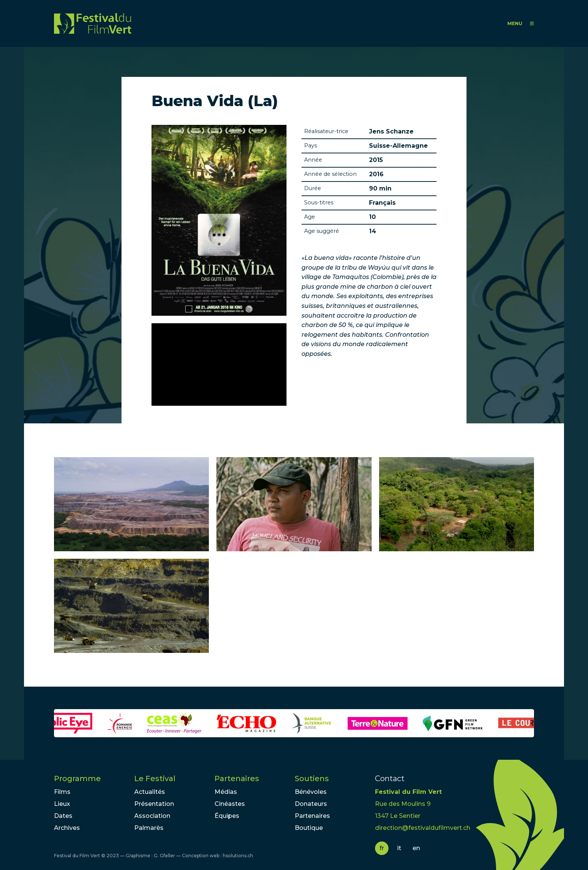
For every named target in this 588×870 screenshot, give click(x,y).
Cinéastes (230, 804)
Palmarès (149, 828)
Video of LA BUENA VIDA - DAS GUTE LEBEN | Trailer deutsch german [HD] (219, 364)
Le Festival (155, 778)
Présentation (154, 804)
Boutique (309, 828)
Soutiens (312, 778)
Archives (67, 828)
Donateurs (311, 804)
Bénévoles (311, 792)
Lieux (62, 804)
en (416, 848)
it (399, 848)
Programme (77, 778)
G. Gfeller (164, 856)
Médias (226, 792)
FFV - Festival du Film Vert (93, 23)
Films (62, 792)
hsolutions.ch (238, 856)
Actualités (150, 792)
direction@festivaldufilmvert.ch (423, 828)
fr (382, 848)
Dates (63, 816)
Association (152, 816)
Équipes (227, 816)
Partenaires (237, 778)
